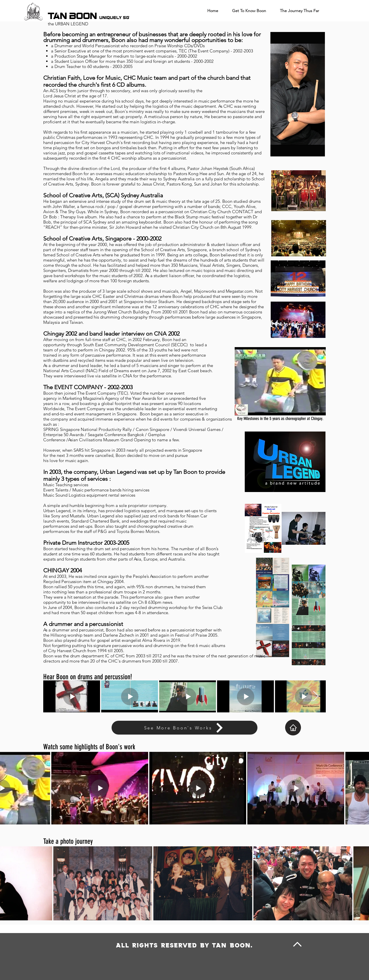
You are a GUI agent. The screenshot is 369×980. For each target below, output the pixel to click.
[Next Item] (316, 696)
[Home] (293, 728)
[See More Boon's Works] (184, 728)
